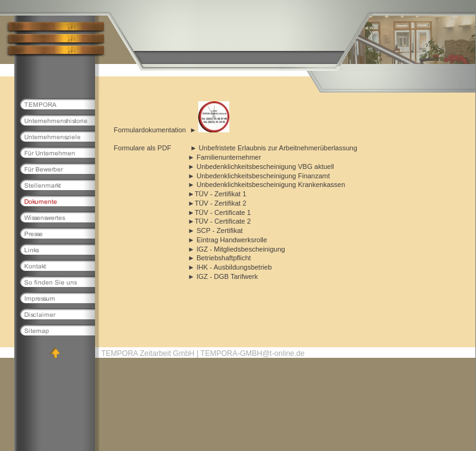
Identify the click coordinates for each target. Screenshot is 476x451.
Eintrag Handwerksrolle (232, 240)
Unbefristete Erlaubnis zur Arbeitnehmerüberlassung (278, 148)
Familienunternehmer (229, 157)
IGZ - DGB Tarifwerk (226, 276)
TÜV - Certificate (220, 212)
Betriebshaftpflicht (223, 258)
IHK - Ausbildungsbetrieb (234, 267)
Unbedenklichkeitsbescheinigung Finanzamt (262, 176)
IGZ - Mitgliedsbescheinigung (240, 249)
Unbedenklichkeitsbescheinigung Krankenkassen (270, 184)
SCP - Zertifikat (219, 230)
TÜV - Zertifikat (217, 194)
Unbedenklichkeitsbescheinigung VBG (254, 166)
